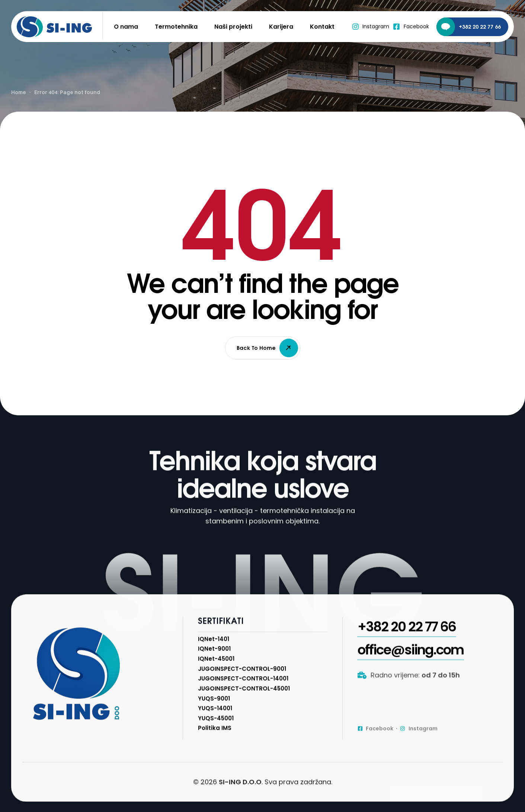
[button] (407, 654)
